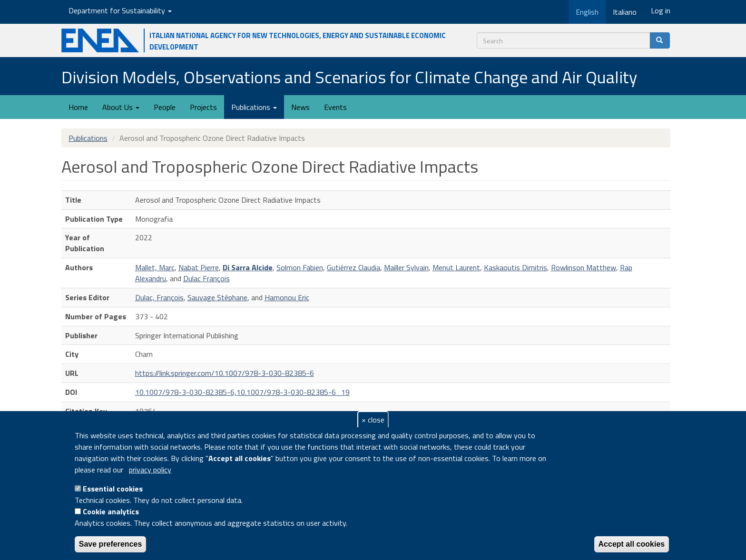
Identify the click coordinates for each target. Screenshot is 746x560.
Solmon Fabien (300, 267)
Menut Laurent (456, 267)
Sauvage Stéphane (217, 297)
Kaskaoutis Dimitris (515, 267)
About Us (121, 107)
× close (373, 420)
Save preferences (111, 544)
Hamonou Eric (287, 297)
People (165, 107)
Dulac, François (159, 297)
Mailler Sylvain (406, 267)
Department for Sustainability (120, 10)
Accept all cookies (632, 544)
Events (335, 107)
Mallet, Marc (155, 267)
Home (78, 107)
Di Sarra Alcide (248, 267)
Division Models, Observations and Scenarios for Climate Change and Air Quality (349, 77)
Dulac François (206, 278)
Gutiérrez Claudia (353, 267)
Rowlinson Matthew (584, 267)
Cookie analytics (111, 511)
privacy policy (150, 470)
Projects (203, 107)
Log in (661, 10)
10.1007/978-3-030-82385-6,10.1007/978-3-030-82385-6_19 (242, 392)
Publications (254, 107)
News (300, 107)
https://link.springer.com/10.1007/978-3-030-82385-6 (225, 373)
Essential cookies (113, 489)
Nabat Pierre (199, 267)
